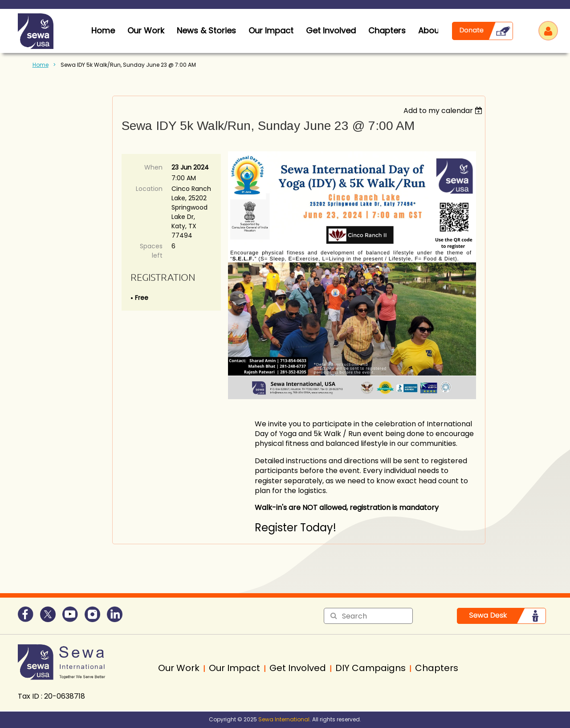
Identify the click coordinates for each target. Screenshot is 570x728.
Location (149, 189)
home (103, 30)
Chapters (387, 30)
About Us (436, 30)
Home (41, 65)
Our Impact (271, 30)
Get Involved (331, 30)
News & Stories (206, 30)
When (153, 167)
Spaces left (151, 251)
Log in (548, 31)
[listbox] (444, 111)
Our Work (146, 30)
